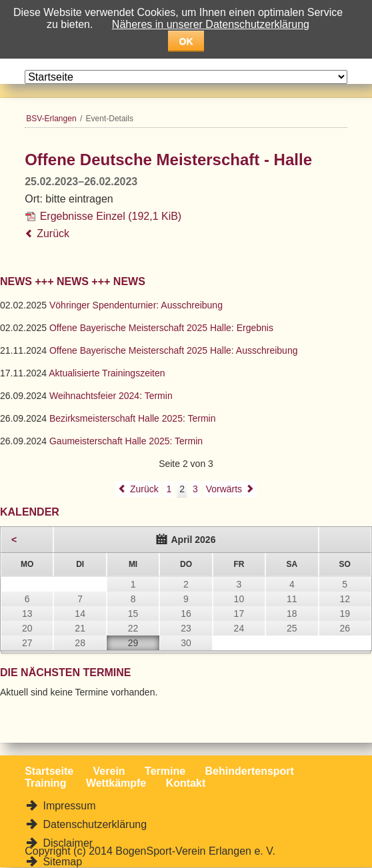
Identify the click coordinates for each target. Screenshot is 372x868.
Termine (165, 771)
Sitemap (61, 862)
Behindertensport (250, 771)
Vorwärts (224, 489)
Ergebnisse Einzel (111, 216)
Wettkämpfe (116, 783)
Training (45, 783)
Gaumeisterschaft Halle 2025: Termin (126, 441)
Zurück (53, 233)
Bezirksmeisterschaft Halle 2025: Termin (133, 418)
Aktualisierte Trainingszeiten (107, 373)
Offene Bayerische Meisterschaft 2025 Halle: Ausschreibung (174, 350)
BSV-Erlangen (51, 119)
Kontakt (186, 783)
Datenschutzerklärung (93, 824)
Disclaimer (66, 843)
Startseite (49, 771)
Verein (109, 771)
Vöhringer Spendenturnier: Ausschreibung (136, 305)
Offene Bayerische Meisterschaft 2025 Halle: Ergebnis (161, 328)
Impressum (68, 806)
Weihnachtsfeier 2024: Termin (111, 396)
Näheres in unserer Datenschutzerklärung (211, 24)
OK (186, 41)
